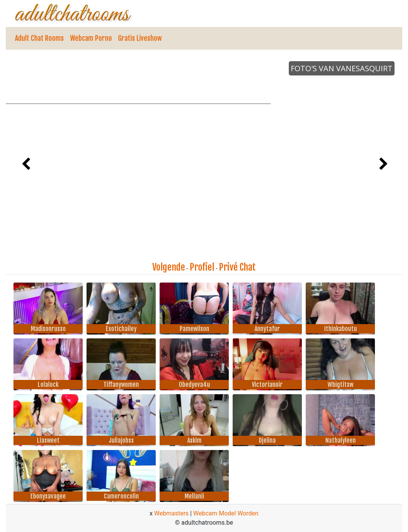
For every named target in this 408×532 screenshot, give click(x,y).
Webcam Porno (91, 38)
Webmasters (172, 513)
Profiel (202, 267)
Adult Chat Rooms (39, 38)
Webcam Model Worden (226, 513)
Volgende (169, 267)
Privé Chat (237, 267)
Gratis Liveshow (140, 38)
